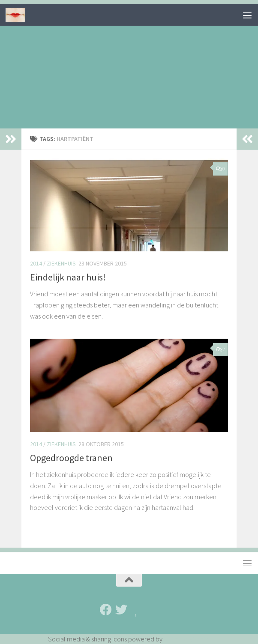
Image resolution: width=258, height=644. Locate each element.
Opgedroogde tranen (71, 458)
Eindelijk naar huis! (68, 277)
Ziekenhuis (61, 263)
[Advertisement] (129, 64)
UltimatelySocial (187, 639)
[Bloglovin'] (137, 610)
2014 (36, 263)
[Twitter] (121, 610)
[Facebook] (106, 610)
